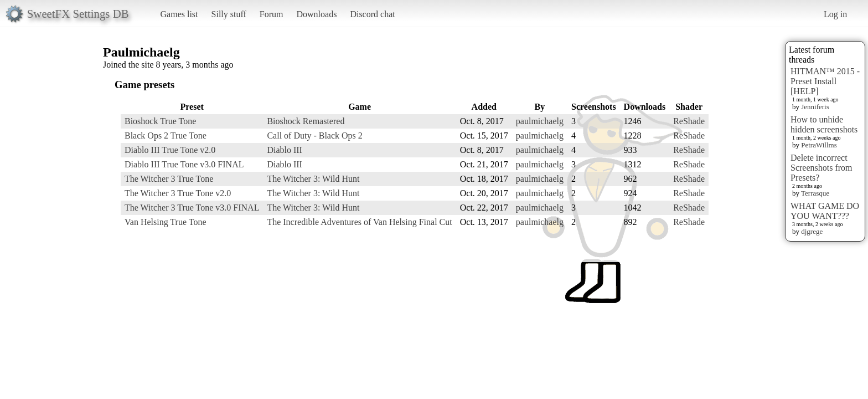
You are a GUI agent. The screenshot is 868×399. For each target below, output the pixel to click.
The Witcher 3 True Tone (169, 179)
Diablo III (285, 150)
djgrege (812, 231)
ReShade (689, 121)
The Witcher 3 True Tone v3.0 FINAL (192, 208)
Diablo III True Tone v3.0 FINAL (184, 164)
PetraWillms (819, 145)
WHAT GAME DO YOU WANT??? (825, 211)
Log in (835, 14)
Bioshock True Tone (160, 121)
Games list (179, 14)
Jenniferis (815, 107)
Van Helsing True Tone (165, 222)
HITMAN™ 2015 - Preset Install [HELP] (825, 81)
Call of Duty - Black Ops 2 (314, 135)
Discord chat (372, 14)
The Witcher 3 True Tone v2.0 (178, 193)
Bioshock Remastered (306, 121)
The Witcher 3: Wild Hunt (313, 179)
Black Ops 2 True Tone (166, 135)
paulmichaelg (540, 121)
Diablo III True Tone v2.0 (170, 150)
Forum (272, 14)
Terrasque (815, 193)
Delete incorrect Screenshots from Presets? (821, 168)
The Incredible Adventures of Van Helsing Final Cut (359, 222)
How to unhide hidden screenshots (824, 124)
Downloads (316, 14)
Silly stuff (229, 14)
